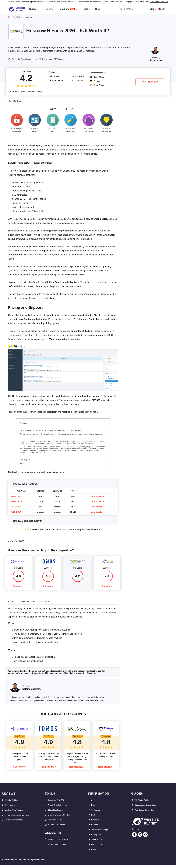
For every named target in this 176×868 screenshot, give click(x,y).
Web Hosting (11, 808)
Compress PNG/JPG (59, 803)
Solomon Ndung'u (156, 60)
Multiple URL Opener (59, 827)
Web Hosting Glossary (60, 847)
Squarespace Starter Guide (149, 808)
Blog (94, 808)
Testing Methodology (102, 832)
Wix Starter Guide (144, 803)
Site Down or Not (57, 822)
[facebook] (134, 837)
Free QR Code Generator (61, 808)
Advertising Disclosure (159, 2)
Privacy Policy (99, 837)
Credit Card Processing (17, 822)
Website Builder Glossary (61, 842)
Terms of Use (98, 842)
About (94, 803)
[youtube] (145, 837)
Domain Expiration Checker (62, 818)
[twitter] (140, 837)
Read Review (18, 770)
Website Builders (14, 803)
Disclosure (97, 822)
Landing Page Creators (17, 813)
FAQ (94, 818)
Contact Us (97, 813)
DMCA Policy (98, 847)
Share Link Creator (58, 813)
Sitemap (96, 827)
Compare (17, 587)
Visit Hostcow (150, 82)
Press (94, 852)
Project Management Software (21, 818)
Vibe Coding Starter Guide (148, 813)
